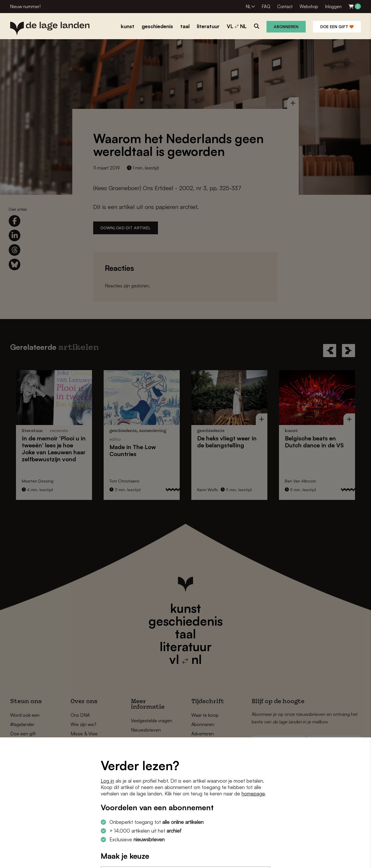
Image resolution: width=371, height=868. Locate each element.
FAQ (266, 7)
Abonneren (286, 27)
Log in (107, 781)
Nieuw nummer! (25, 7)
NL (248, 7)
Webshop (309, 7)
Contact (285, 7)
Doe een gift (337, 27)
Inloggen (333, 7)
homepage (253, 794)
